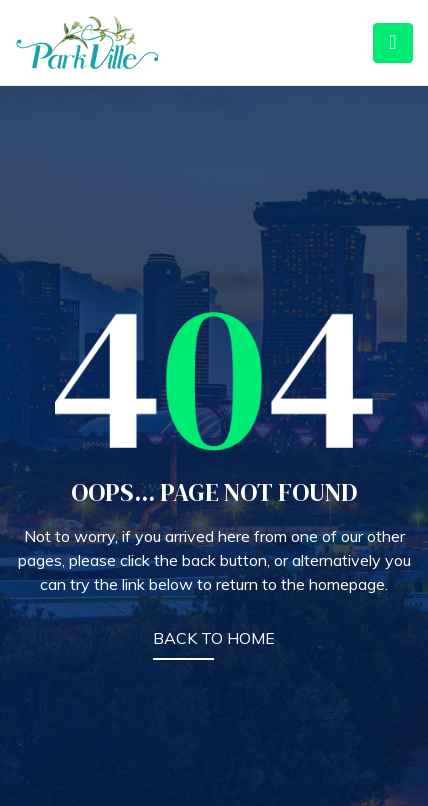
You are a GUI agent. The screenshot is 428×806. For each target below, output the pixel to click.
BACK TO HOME (214, 638)
